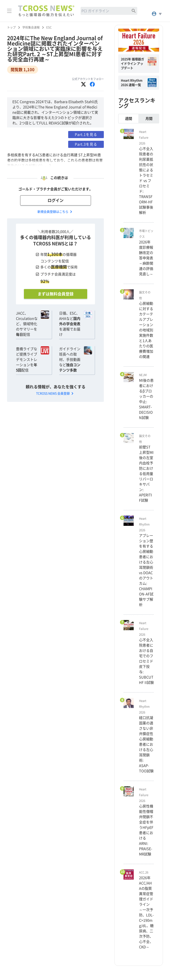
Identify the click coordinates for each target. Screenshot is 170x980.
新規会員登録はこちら (56, 212)
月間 (149, 119)
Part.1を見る (86, 135)
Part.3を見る (86, 144)
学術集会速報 (31, 27)
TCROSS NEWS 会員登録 (56, 393)
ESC (49, 27)
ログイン (56, 200)
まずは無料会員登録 (56, 294)
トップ (11, 27)
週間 (129, 119)
